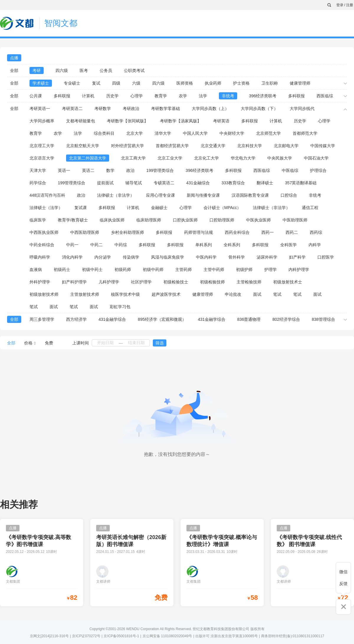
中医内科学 (206, 257)
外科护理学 (40, 282)
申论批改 (233, 294)
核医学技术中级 (125, 294)
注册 (350, 5)
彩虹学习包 (120, 307)
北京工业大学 (170, 158)
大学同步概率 (42, 121)
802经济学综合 (286, 319)
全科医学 (289, 245)
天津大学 (38, 170)
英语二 (88, 170)
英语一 (64, 170)
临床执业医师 (112, 220)
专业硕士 (72, 83)
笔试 (277, 294)
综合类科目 (104, 133)
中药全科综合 (42, 245)
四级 (116, 83)
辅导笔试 (134, 183)
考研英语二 (72, 109)
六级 (136, 83)
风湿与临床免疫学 (168, 257)
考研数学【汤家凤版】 (181, 121)
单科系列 (204, 245)
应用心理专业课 (160, 195)
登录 (340, 5)
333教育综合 (233, 183)
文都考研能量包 (81, 121)
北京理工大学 (42, 146)
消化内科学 (72, 257)
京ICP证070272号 (86, 636)
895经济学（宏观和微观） (162, 319)
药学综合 (38, 183)
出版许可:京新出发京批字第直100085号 (226, 636)
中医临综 (290, 170)
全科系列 (232, 245)
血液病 (36, 270)
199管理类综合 (160, 170)
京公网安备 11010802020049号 (167, 636)
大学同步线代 (302, 109)
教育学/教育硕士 (73, 220)
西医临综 (325, 96)
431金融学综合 (112, 319)
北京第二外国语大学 (88, 158)
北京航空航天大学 (83, 146)
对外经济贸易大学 (127, 146)
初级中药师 (153, 270)
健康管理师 (300, 83)
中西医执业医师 (44, 232)
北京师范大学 (268, 133)
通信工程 (310, 208)
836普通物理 (249, 319)
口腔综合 (289, 195)
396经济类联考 (263, 96)
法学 (203, 96)
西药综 (316, 232)
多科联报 (62, 96)
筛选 (160, 343)
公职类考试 (134, 70)
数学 (110, 170)
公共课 (36, 96)
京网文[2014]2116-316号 (49, 636)
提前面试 (105, 183)
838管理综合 (323, 319)
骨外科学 (237, 257)
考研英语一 (40, 109)
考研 (37, 70)
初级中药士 (92, 270)
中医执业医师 (258, 220)
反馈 (343, 584)
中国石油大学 (316, 158)
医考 (84, 70)
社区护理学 (141, 282)
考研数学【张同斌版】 (127, 121)
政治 (130, 170)
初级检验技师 (212, 282)
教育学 (161, 96)
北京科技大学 (250, 146)
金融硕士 (159, 208)
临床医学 (38, 220)
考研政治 (131, 109)
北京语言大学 (42, 158)
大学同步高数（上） (210, 109)
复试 (96, 83)
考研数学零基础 (165, 109)
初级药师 (123, 270)
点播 (14, 58)
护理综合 (318, 170)
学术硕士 (41, 83)
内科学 (315, 245)
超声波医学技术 (166, 294)
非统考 (228, 96)
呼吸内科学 (40, 257)
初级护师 (244, 270)
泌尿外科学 (267, 257)
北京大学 (135, 133)
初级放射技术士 (288, 282)
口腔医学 (326, 257)
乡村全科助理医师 (127, 232)
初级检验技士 (176, 282)
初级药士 (62, 270)
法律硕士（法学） (46, 208)
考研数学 (103, 109)
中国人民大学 (195, 133)
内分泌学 (103, 257)
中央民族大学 (280, 158)
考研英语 (221, 121)
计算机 (88, 96)
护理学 (271, 270)
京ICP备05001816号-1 (121, 636)
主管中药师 (214, 270)
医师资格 (185, 83)
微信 (343, 572)
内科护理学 (299, 270)
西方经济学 (76, 319)
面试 (257, 294)
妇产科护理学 (74, 282)
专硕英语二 (164, 183)
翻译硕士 (265, 183)
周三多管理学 (42, 319)
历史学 (112, 96)
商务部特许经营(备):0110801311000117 (293, 636)
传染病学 (131, 257)
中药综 (121, 245)
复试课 (81, 208)
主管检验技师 (249, 282)
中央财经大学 (232, 133)
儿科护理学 (109, 282)
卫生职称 (270, 83)
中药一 (72, 245)
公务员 (106, 70)
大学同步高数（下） (259, 109)
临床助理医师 (149, 220)
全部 (14, 70)
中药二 (96, 245)
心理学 (137, 96)
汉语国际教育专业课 (250, 195)
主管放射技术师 (85, 294)
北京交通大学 (213, 146)
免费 (49, 343)
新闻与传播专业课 (203, 195)
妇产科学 (297, 257)
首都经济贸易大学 (172, 146)
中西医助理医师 (85, 232)
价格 (30, 343)
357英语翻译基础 (301, 183)
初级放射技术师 (44, 294)
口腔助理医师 (222, 220)
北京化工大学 (206, 158)
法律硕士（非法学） (116, 195)
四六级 (62, 70)
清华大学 (163, 133)
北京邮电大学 (286, 146)
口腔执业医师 (185, 220)
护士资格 (241, 83)
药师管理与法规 (199, 232)
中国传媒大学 (323, 146)
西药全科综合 (237, 232)
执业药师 (213, 83)
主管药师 (183, 270)
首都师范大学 (305, 133)
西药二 (292, 232)
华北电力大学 (243, 158)
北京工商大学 (133, 158)
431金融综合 (198, 183)
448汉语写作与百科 (47, 195)
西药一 (268, 232)
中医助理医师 (295, 220)
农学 (183, 96)
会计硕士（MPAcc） (222, 208)
